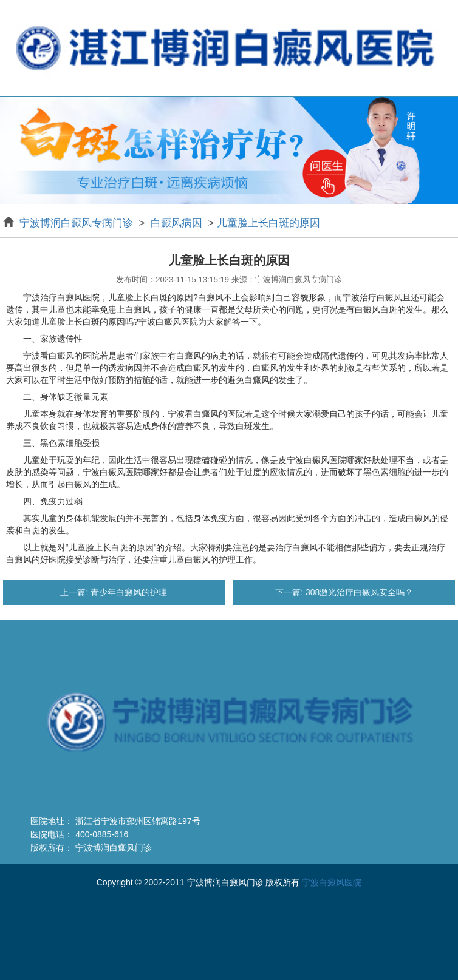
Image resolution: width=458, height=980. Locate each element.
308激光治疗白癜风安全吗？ (358, 592)
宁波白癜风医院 (332, 882)
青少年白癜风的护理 (128, 592)
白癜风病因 (176, 223)
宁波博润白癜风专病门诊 (78, 223)
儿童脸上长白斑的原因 (268, 223)
